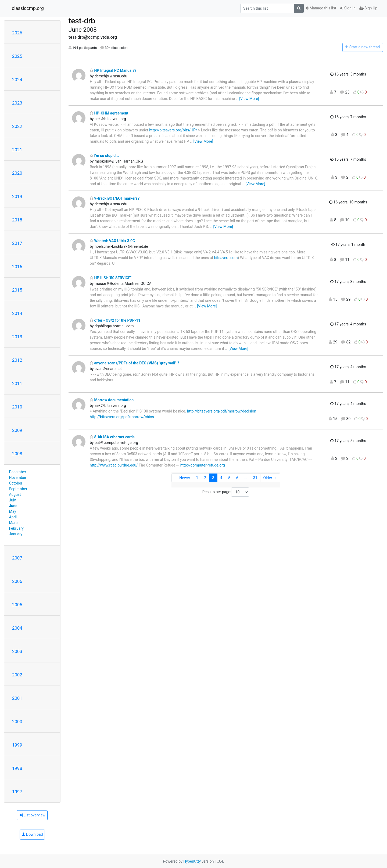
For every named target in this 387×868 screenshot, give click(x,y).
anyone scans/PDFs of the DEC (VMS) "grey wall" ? (134, 363)
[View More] (249, 99)
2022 (17, 126)
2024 (17, 80)
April (13, 517)
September (18, 489)
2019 (17, 196)
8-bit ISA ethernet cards (112, 437)
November (18, 478)
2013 (17, 337)
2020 (17, 173)
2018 (17, 220)
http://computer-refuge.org (203, 465)
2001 (17, 698)
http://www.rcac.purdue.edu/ (114, 465)
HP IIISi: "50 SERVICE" (111, 278)
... (246, 478)
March (15, 523)
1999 (17, 745)
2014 (17, 313)
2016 (17, 267)
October (16, 483)
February (16, 528)
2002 (17, 675)
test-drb (82, 21)
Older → (270, 478)
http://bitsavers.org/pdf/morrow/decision (222, 411)
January (16, 534)
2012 (17, 360)
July (12, 500)
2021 (17, 150)
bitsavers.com (226, 258)
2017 (17, 243)
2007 (17, 558)
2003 (17, 651)
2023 (17, 103)
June (13, 506)
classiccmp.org (28, 8)
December (18, 472)
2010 (17, 407)
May (13, 511)
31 (255, 478)
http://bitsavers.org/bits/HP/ (173, 130)
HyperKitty (192, 861)
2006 (17, 581)
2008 (17, 454)
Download (32, 834)
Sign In (348, 8)
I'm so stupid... (104, 156)
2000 (17, 722)
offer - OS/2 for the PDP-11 (115, 320)
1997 (17, 792)
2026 (17, 33)
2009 (17, 430)
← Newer (182, 478)
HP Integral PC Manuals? (113, 70)
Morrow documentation (112, 400)
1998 (17, 768)
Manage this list (321, 8)
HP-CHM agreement (109, 113)
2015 (17, 290)
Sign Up (368, 8)
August (15, 494)
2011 (17, 383)
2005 (17, 605)
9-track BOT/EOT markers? (115, 198)
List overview (32, 815)
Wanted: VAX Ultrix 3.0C (112, 241)
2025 (17, 56)
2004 (17, 628)
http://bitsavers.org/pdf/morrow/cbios (122, 417)
